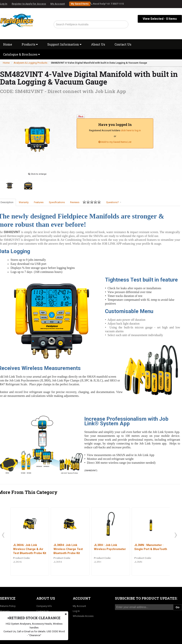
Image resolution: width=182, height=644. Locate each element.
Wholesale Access (83, 616)
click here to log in (131, 130)
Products (30, 44)
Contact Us (123, 44)
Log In (4, 4)
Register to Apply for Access (29, 4)
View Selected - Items (160, 19)
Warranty (24, 202)
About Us (98, 44)
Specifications (57, 202)
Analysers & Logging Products (30, 63)
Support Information (64, 44)
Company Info (44, 606)
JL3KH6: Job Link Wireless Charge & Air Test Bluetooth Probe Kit (30, 549)
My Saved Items (80, 4)
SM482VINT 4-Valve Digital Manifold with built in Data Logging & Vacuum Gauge (99, 63)
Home (6, 63)
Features (39, 202)
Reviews (85, 202)
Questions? (114, 202)
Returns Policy (8, 606)
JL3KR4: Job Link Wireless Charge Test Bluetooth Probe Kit (68, 549)
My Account (58, 4)
